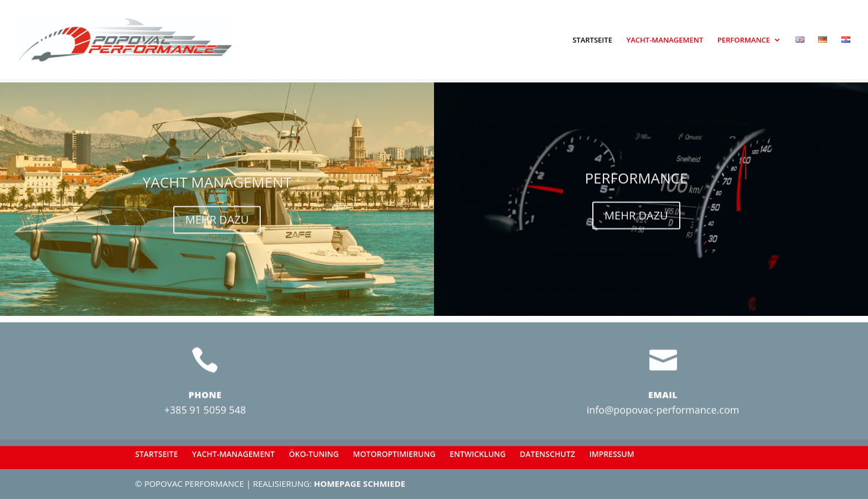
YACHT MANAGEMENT (217, 186)
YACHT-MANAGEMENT (665, 40)
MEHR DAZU (217, 224)
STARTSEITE (592, 40)
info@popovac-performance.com (663, 429)
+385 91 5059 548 (205, 429)
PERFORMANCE (744, 40)
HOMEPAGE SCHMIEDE (360, 484)
